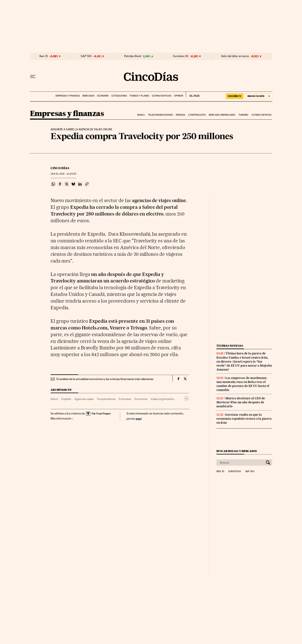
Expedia (66, 399)
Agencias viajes (84, 399)
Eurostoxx (235, 472)
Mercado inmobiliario (222, 115)
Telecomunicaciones (160, 115)
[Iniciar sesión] (259, 96)
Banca (141, 115)
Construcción (197, 115)
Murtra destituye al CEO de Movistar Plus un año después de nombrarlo (241, 402)
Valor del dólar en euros (235, 56)
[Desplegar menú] (33, 77)
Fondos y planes (139, 96)
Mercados (88, 96)
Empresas (125, 399)
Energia (181, 115)
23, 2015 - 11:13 (63, 174)
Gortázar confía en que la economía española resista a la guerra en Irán (244, 419)
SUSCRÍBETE (235, 96)
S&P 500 (86, 56)
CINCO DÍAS (60, 168)
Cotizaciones (119, 96)
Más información (62, 418)
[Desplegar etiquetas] (186, 398)
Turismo (244, 115)
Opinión (179, 96)
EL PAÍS (193, 94)
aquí (139, 419)
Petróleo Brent (133, 56)
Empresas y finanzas (68, 96)
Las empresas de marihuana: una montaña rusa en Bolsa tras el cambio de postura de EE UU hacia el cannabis (243, 384)
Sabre (54, 399)
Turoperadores (106, 399)
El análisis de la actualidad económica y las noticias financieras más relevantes (105, 379)
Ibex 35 (44, 56)
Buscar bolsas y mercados (237, 451)
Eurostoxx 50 (181, 56)
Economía (103, 96)
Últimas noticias (162, 96)
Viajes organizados (162, 399)
